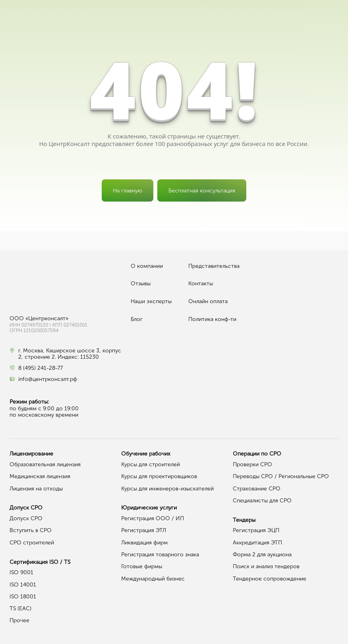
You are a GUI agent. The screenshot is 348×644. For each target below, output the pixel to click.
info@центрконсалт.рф (48, 379)
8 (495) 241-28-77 (41, 368)
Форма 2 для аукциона (262, 555)
